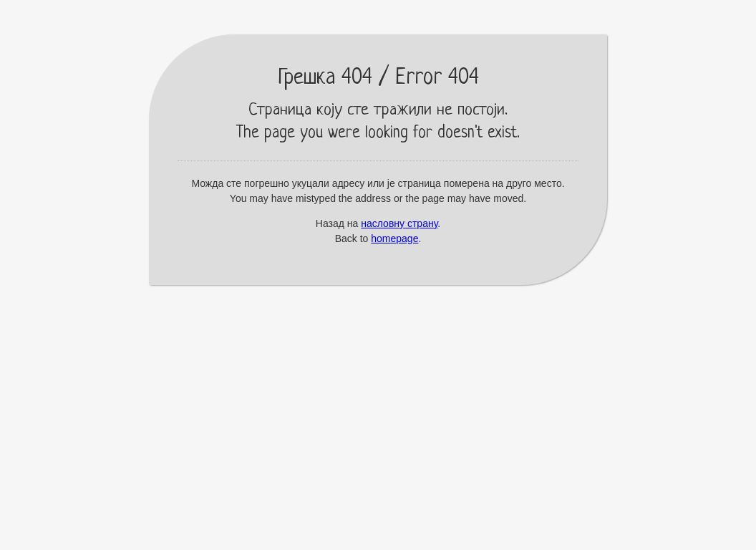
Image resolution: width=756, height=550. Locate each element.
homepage (394, 238)
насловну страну (399, 223)
